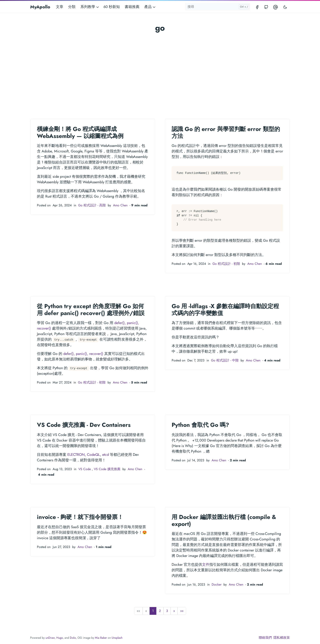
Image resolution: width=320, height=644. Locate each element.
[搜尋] (218, 7)
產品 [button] (150, 7)
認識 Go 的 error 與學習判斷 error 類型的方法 (226, 132)
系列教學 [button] (90, 7)
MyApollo (40, 7)
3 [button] (167, 611)
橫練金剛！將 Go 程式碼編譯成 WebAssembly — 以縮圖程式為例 (80, 132)
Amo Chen (120, 205)
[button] (174, 611)
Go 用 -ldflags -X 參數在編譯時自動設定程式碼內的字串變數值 (225, 310)
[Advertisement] (160, 65)
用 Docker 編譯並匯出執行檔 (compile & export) (224, 520)
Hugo (60, 638)
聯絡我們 (265, 638)
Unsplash (117, 638)
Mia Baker (101, 638)
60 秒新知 (112, 7)
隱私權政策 (282, 638)
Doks (73, 638)
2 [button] (160, 611)
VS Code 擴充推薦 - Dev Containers (84, 425)
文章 (60, 7)
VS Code (85, 469)
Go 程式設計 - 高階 (92, 205)
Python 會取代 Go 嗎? (200, 425)
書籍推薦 (132, 7)
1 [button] (153, 611)
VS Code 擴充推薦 (107, 469)
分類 (72, 7)
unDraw (50, 638)
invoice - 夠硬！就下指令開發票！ (80, 517)
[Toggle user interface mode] (285, 7)
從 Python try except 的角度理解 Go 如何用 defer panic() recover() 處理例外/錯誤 (91, 310)
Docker (217, 584)
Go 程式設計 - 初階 (226, 264)
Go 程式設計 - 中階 (225, 360)
